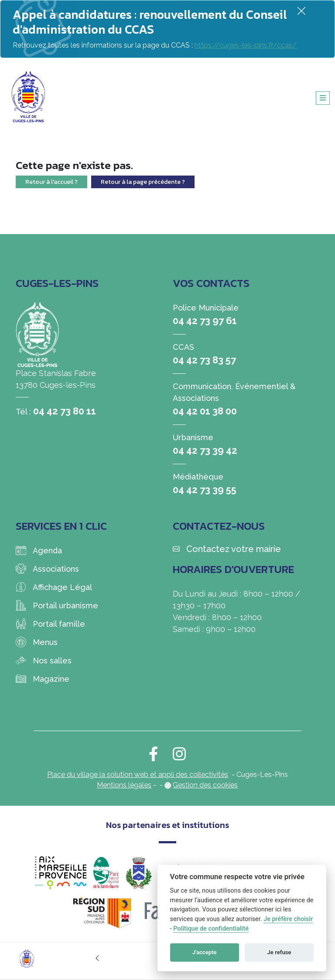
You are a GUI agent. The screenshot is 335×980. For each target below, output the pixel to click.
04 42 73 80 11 (65, 411)
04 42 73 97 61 (205, 321)
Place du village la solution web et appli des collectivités (138, 775)
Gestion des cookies (205, 785)
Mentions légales (124, 785)
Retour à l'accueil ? (51, 182)
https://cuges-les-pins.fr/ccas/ (246, 45)
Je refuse (279, 952)
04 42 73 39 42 (205, 450)
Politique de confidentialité (211, 929)
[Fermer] (301, 11)
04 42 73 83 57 (204, 360)
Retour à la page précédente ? (143, 182)
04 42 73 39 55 (205, 490)
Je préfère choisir (288, 919)
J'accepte (205, 952)
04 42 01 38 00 (205, 411)
